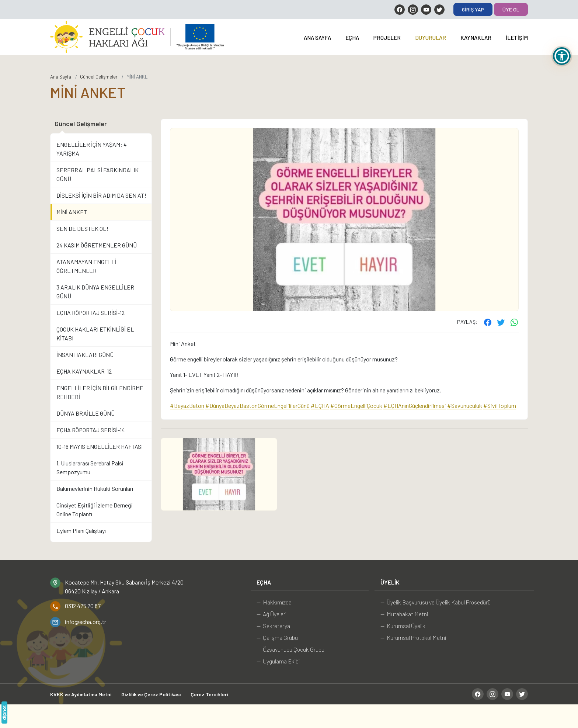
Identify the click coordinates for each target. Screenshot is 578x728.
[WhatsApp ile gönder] (514, 322)
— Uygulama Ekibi (278, 661)
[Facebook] (400, 10)
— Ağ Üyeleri (271, 614)
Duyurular (431, 38)
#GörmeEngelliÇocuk (356, 405)
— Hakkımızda (274, 602)
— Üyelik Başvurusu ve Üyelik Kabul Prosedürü (436, 602)
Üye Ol (511, 9)
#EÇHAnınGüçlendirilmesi (415, 405)
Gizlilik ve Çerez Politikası (151, 694)
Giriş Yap (473, 9)
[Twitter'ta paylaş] (501, 322)
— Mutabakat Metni (404, 614)
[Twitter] (439, 10)
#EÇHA (320, 405)
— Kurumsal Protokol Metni (413, 637)
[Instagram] (413, 10)
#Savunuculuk (465, 405)
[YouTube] (426, 10)
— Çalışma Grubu (277, 637)
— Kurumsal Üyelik (403, 626)
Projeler (387, 38)
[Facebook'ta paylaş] (488, 322)
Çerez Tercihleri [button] (209, 694)
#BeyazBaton (187, 405)
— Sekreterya (273, 626)
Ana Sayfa (317, 38)
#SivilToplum (500, 405)
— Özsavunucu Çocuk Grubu (290, 649)
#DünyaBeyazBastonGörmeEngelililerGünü (257, 405)
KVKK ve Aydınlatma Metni (81, 694)
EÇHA (352, 38)
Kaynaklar (476, 38)
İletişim (517, 38)
